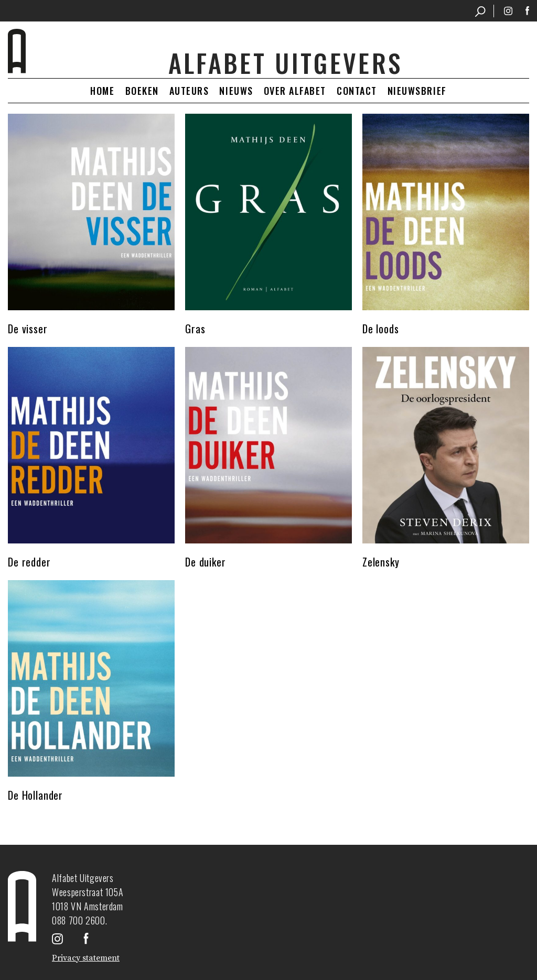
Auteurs (189, 91)
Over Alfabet (295, 91)
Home (102, 91)
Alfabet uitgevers (285, 63)
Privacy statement (86, 958)
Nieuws (236, 91)
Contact (357, 91)
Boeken (142, 91)
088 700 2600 (79, 920)
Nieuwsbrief (417, 91)
